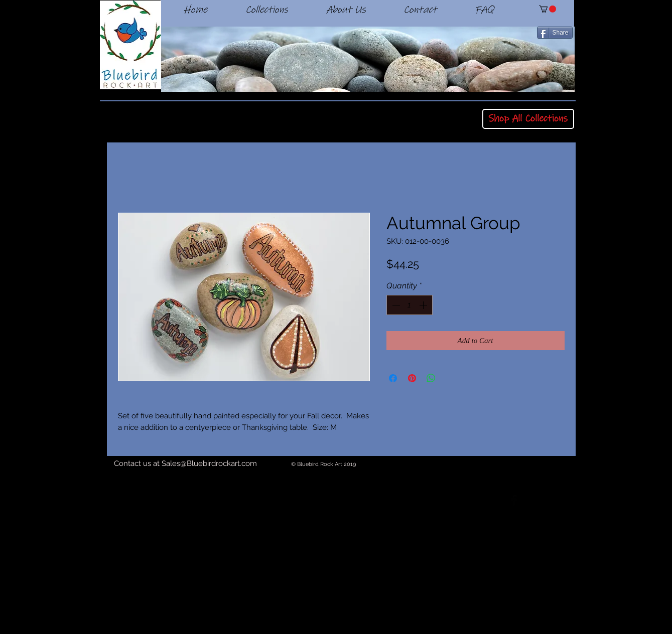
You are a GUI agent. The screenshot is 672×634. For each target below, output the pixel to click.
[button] (548, 9)
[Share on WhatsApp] (431, 378)
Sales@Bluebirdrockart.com (209, 463)
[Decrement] (395, 305)
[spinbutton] (410, 305)
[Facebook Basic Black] (514, 500)
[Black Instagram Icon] (569, 500)
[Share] (555, 33)
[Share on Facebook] (393, 378)
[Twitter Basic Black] (542, 500)
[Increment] (424, 305)
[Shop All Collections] (528, 119)
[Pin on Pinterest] (412, 378)
